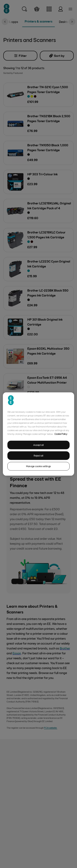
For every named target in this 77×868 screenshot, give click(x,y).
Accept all (38, 445)
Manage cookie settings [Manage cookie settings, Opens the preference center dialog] (38, 466)
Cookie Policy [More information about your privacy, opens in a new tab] (61, 434)
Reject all (38, 456)
